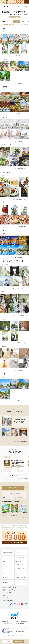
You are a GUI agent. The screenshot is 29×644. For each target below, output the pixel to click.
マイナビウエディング (7, 526)
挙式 (3, 32)
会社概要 (4, 622)
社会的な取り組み (23, 622)
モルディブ (5, 90)
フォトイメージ (6, 319)
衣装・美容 (5, 346)
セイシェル (5, 117)
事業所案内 (16, 622)
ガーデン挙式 (5, 59)
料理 (3, 175)
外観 (3, 377)
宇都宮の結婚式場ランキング (10, 527)
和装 (3, 291)
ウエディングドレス (7, 264)
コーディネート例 (6, 145)
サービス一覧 (10, 622)
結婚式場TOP (15, 526)
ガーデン (4, 233)
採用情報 (22, 624)
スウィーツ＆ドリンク (7, 203)
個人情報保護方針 (9, 624)
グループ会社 (16, 624)
